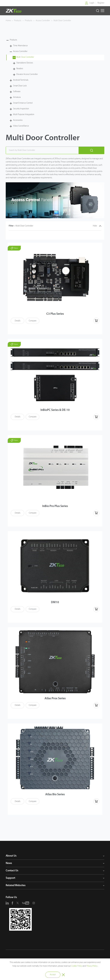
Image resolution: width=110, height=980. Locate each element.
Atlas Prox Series (55, 699)
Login (92, 3)
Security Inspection (21, 109)
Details (18, 321)
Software (17, 92)
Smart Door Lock (20, 86)
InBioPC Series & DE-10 (55, 410)
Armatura (17, 97)
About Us (11, 856)
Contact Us (12, 871)
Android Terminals (21, 80)
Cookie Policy (77, 966)
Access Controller (43, 21)
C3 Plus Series (55, 314)
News (9, 863)
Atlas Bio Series (55, 795)
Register (101, 3)
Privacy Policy (92, 966)
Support (10, 878)
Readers (20, 69)
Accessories (18, 120)
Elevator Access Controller (27, 74)
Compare (33, 321)
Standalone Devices (25, 63)
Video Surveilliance (21, 126)
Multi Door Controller (62, 21)
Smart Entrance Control (23, 103)
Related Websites (16, 885)
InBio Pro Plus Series (55, 506)
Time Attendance (20, 46)
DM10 (55, 602)
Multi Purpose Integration (24, 114)
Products (18, 21)
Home (8, 21)
